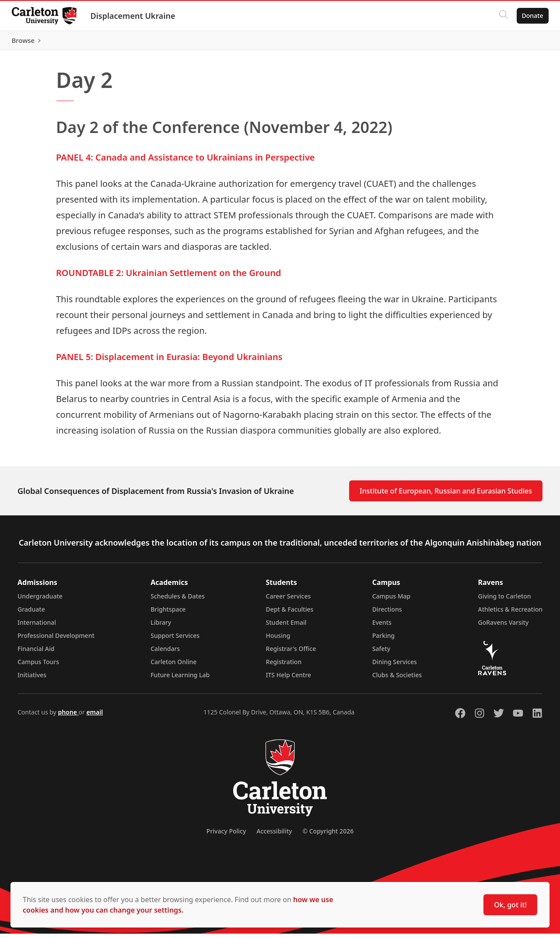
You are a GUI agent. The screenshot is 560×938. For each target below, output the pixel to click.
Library (161, 627)
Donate (530, 16)
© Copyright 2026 (328, 835)
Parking (384, 640)
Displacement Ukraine (135, 16)
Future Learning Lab (180, 679)
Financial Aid (36, 653)
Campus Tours (38, 666)
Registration (284, 666)
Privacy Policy (226, 835)
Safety (381, 653)
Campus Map (392, 600)
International (37, 627)
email (94, 716)
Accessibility (274, 835)
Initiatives (32, 679)
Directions (387, 614)
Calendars (165, 653)
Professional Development (56, 640)
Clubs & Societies (397, 679)
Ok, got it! (510, 905)
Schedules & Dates (178, 600)
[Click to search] (501, 16)
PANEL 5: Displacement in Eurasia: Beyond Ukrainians (169, 361)
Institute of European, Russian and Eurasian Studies (446, 495)
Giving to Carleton (505, 600)
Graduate (31, 614)
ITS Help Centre (289, 679)
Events (382, 627)
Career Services (289, 600)
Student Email (286, 627)
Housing (278, 640)
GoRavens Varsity (504, 627)
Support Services (175, 640)
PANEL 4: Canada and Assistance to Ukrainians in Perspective (185, 162)
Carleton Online (173, 666)
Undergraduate (40, 600)
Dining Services (395, 666)
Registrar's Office (291, 653)
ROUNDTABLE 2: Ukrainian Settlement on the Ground (168, 277)
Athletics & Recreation (510, 614)
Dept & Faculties (290, 614)
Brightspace (168, 614)
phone (68, 716)
